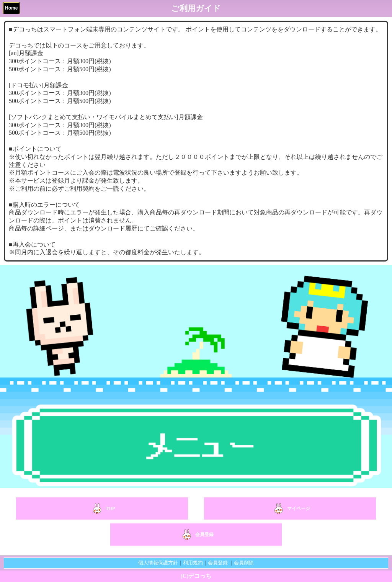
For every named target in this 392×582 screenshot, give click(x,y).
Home (11, 8)
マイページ (290, 508)
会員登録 (196, 535)
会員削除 (244, 563)
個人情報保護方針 (158, 563)
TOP (102, 508)
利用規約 (193, 563)
